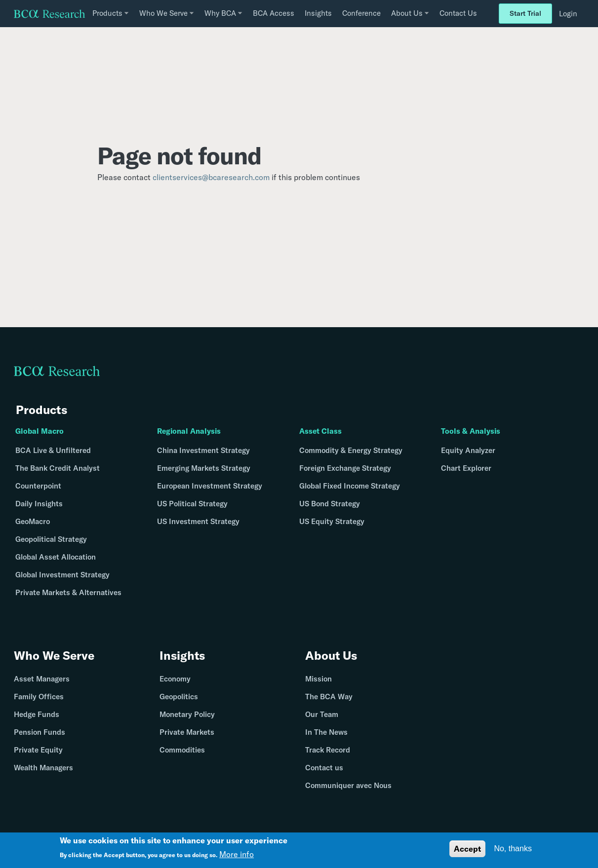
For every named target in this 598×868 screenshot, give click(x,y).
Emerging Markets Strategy (204, 468)
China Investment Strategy (203, 450)
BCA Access (274, 13)
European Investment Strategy (210, 486)
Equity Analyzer (468, 450)
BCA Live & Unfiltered (53, 450)
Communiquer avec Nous (348, 786)
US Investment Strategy (198, 521)
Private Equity (38, 750)
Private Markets (187, 733)
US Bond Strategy (330, 504)
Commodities (182, 750)
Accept (467, 849)
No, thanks (513, 849)
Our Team (322, 715)
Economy (175, 679)
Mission (319, 679)
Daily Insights (39, 504)
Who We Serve (54, 656)
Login (568, 14)
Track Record (328, 750)
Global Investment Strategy (62, 575)
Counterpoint (38, 486)
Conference (361, 13)
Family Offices (39, 697)
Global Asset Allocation (56, 557)
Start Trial (525, 13)
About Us (331, 656)
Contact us (324, 768)
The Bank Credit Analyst (58, 468)
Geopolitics (179, 697)
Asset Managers (42, 679)
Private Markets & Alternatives (68, 592)
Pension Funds (40, 733)
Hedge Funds (37, 715)
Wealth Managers (43, 768)
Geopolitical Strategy (51, 539)
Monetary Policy (187, 715)
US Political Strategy (192, 504)
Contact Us (458, 13)
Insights (318, 13)
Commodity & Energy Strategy (351, 450)
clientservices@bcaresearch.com (211, 177)
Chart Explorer (466, 468)
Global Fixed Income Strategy (350, 486)
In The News (326, 733)
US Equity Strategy (332, 521)
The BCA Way (329, 697)
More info (237, 854)
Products (41, 410)
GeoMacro (33, 521)
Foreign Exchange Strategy (345, 468)
